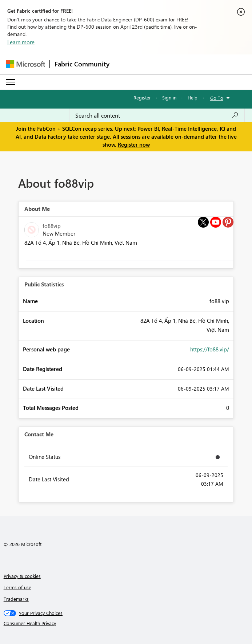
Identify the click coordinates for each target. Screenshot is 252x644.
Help (193, 97)
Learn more (21, 42)
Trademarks (16, 599)
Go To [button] (217, 98)
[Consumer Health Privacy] (126, 623)
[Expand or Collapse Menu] (11, 82)
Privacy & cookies (22, 576)
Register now (134, 144)
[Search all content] (157, 115)
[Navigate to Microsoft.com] (25, 64)
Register (142, 97)
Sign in (169, 97)
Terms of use (17, 587)
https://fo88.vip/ (210, 349)
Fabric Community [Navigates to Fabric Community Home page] (82, 64)
